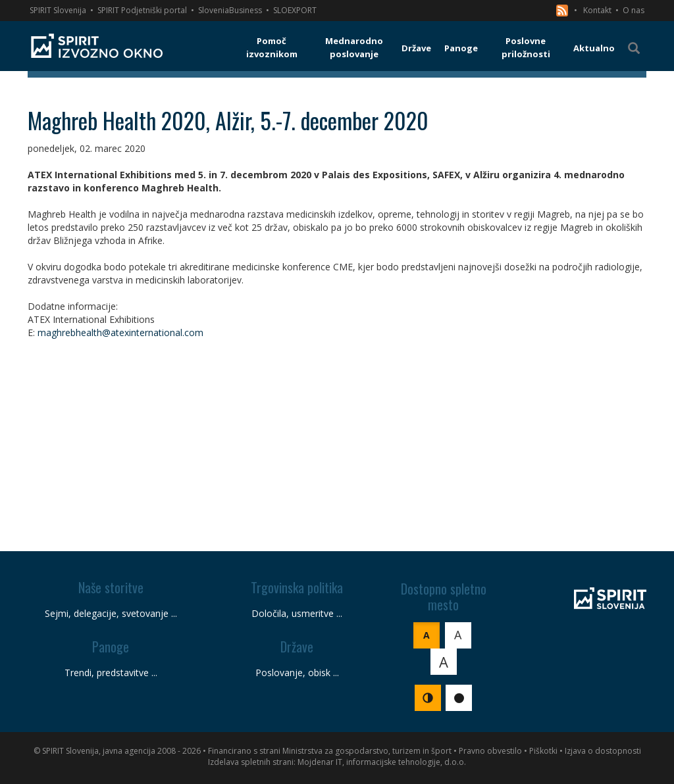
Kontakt (597, 10)
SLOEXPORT (295, 10)
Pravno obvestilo (490, 751)
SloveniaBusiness (230, 10)
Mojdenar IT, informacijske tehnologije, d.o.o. (382, 762)
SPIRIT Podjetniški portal (142, 10)
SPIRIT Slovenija (58, 10)
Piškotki (543, 751)
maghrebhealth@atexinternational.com (120, 332)
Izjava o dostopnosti (603, 751)
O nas (634, 10)
